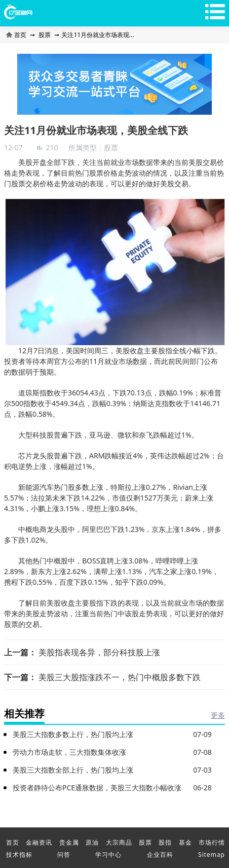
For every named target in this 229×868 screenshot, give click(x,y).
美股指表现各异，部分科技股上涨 (99, 652)
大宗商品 (119, 842)
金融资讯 (39, 842)
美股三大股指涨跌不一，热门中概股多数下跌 (120, 677)
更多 (218, 715)
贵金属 (69, 842)
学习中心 (108, 855)
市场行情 (212, 842)
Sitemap (212, 855)
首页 (17, 35)
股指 (165, 842)
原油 (92, 842)
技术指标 (19, 855)
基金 (185, 842)
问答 (64, 855)
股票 (45, 35)
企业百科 (160, 855)
